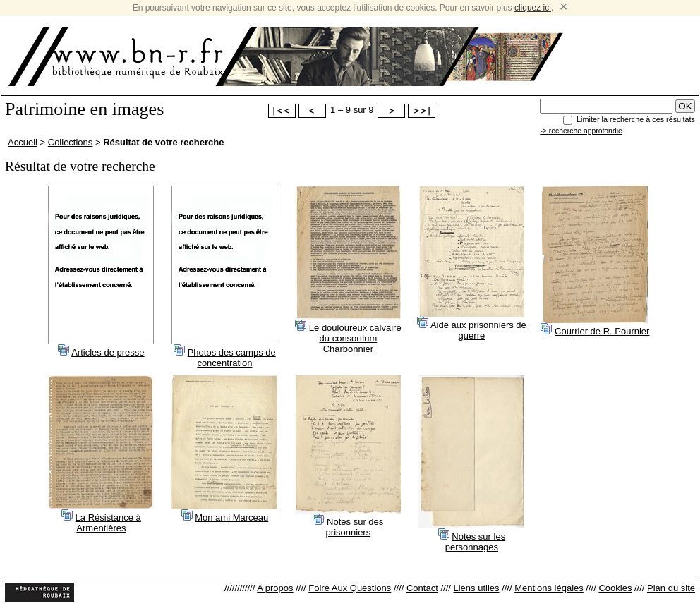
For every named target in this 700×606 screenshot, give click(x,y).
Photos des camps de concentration (232, 358)
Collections (71, 142)
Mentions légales (549, 588)
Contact (422, 588)
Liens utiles (476, 588)
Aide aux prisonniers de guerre (478, 330)
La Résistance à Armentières (108, 523)
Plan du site (671, 588)
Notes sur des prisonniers (355, 527)
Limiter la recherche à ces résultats (636, 119)
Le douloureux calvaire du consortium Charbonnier (355, 338)
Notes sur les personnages (475, 542)
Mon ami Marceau (231, 517)
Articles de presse (108, 352)
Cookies (615, 588)
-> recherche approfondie (581, 131)
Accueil (23, 142)
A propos (275, 588)
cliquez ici (533, 8)
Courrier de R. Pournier (602, 331)
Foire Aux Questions (350, 588)
